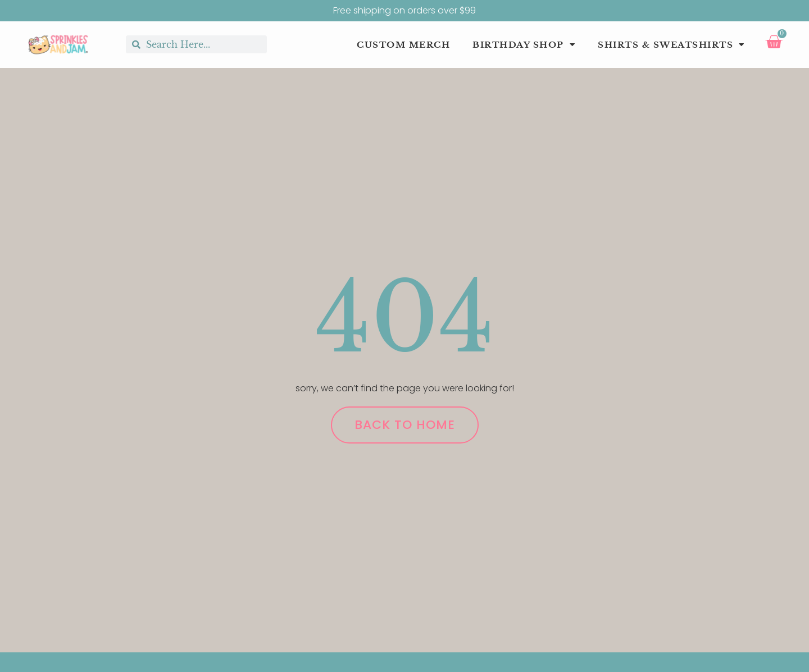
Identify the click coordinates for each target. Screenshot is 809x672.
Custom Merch (403, 45)
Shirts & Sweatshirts (671, 45)
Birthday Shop (524, 45)
